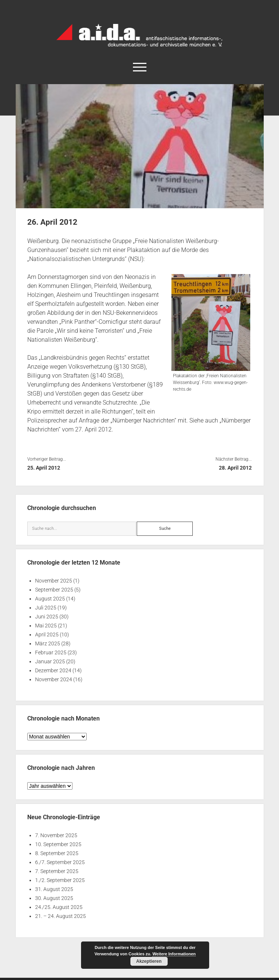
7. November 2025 (56, 835)
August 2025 (50, 599)
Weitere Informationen (174, 954)
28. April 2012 (235, 468)
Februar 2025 (51, 652)
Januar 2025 (50, 661)
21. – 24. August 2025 (61, 916)
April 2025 (47, 635)
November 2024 (54, 679)
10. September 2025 (58, 844)
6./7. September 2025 (60, 862)
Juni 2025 (47, 617)
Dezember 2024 (53, 670)
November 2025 (54, 581)
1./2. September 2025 (60, 880)
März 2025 (48, 643)
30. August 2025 (54, 898)
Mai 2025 (46, 626)
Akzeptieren (149, 961)
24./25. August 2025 (59, 907)
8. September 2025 (57, 853)
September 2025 (54, 590)
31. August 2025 (54, 889)
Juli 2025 (46, 608)
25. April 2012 (44, 468)
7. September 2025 (57, 871)
